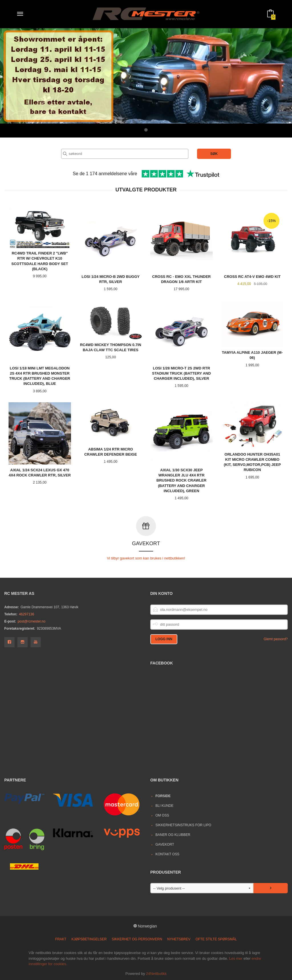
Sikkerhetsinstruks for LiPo (183, 825)
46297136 (26, 614)
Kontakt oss (167, 854)
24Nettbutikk (156, 973)
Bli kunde (164, 805)
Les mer (236, 958)
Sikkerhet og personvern (137, 939)
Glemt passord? (276, 639)
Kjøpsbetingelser (89, 939)
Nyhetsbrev (179, 939)
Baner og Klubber (173, 834)
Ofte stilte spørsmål (216, 939)
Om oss (162, 815)
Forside (163, 796)
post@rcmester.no (32, 621)
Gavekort (165, 844)
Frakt (61, 939)
